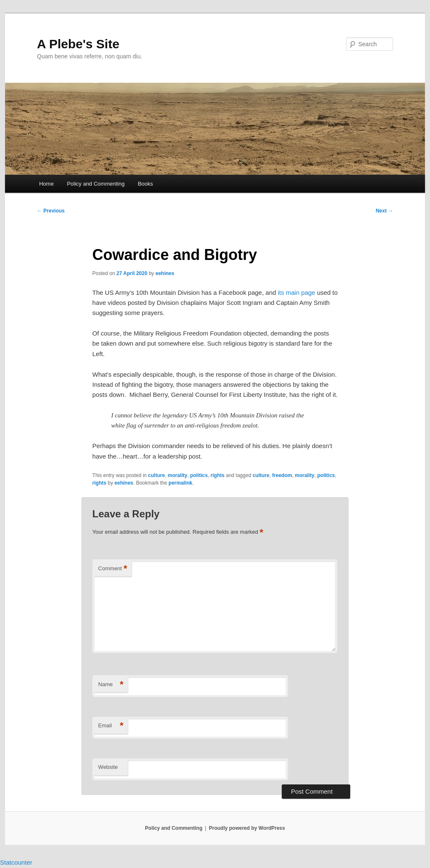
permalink (180, 483)
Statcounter (16, 862)
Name (111, 685)
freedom (282, 475)
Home (46, 184)
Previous (51, 211)
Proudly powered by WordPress (247, 828)
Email (111, 726)
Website (108, 767)
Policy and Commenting (96, 184)
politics (199, 475)
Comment (113, 569)
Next (384, 211)
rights (217, 475)
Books (145, 184)
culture (157, 475)
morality (177, 475)
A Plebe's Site (78, 44)
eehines (165, 273)
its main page (297, 292)
